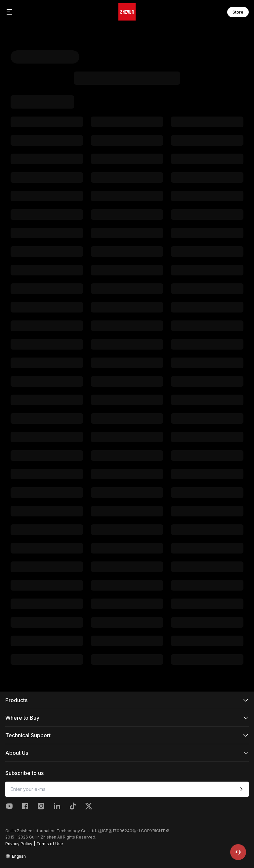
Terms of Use (50, 844)
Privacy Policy (19, 844)
